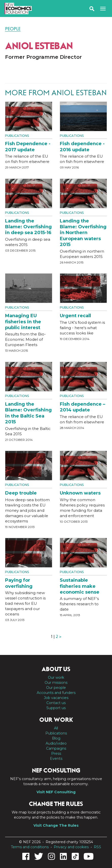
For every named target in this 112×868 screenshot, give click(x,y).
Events (56, 759)
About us (56, 669)
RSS (97, 847)
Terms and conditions (30, 847)
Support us (56, 708)
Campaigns (56, 748)
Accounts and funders (56, 693)
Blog (56, 738)
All (56, 728)
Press (56, 753)
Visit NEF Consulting (56, 792)
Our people (56, 688)
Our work (56, 677)
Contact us (56, 703)
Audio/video (56, 743)
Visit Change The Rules (56, 825)
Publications (17, 136)
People (13, 29)
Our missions (56, 683)
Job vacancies (56, 698)
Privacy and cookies (71, 847)
